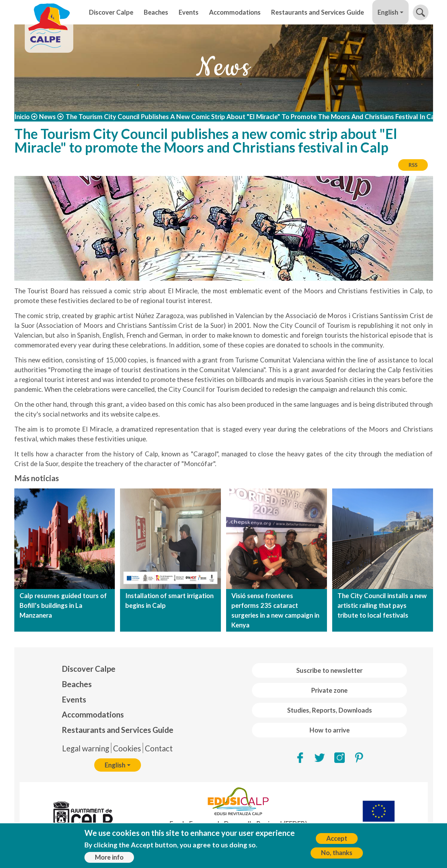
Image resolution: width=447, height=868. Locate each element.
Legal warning (86, 748)
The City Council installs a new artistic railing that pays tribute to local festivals (382, 605)
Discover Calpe (111, 12)
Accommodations (235, 12)
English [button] (388, 12)
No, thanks (337, 853)
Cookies (127, 748)
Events (189, 12)
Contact (159, 748)
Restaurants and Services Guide (318, 12)
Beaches (156, 12)
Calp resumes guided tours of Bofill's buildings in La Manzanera (63, 605)
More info (109, 857)
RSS (413, 165)
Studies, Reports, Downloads (330, 710)
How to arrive (330, 730)
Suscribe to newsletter (329, 670)
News (47, 117)
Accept (337, 838)
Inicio (22, 117)
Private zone (329, 690)
